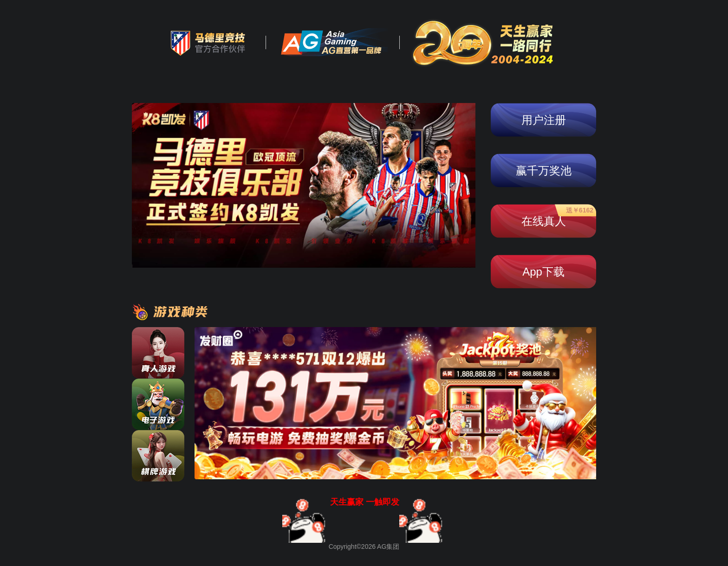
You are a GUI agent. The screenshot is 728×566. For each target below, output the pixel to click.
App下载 (543, 272)
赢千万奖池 (544, 170)
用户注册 (544, 120)
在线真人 (558, 217)
